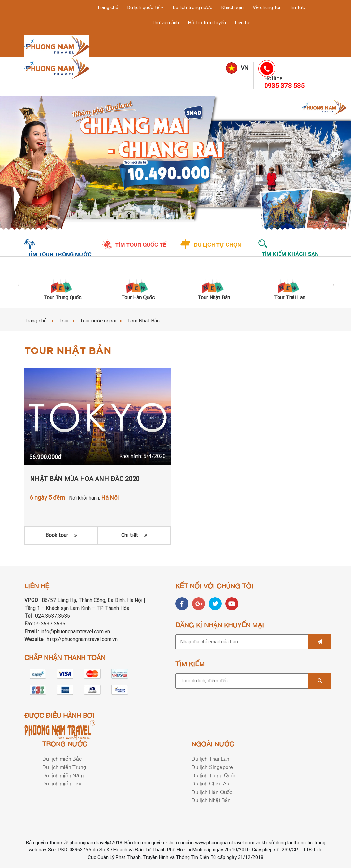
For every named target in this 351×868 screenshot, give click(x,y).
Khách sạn (233, 7)
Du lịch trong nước (193, 7)
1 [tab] (162, 217)
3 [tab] (175, 217)
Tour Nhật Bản (214, 298)
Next (331, 284)
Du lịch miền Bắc (62, 758)
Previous (19, 284)
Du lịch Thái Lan (210, 758)
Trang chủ (108, 7)
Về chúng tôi (266, 7)
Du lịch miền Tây (62, 783)
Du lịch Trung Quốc (214, 775)
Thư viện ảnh (165, 23)
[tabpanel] (175, 163)
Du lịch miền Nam (63, 775)
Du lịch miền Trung (64, 767)
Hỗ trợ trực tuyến (207, 23)
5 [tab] (188, 217)
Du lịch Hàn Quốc (212, 792)
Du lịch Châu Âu (210, 783)
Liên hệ (243, 23)
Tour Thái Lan (290, 298)
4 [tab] (182, 217)
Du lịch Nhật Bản (211, 800)
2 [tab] (169, 217)
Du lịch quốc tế (144, 7)
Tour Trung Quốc (62, 298)
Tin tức (297, 7)
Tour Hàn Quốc (138, 298)
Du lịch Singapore (212, 767)
